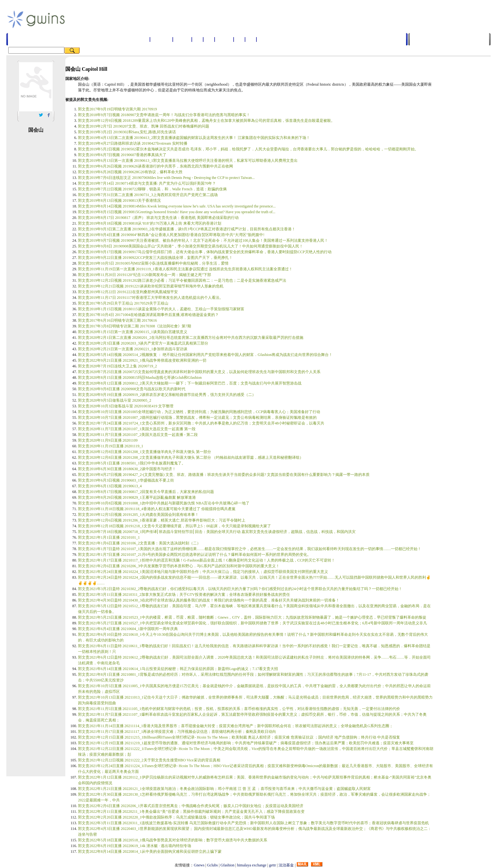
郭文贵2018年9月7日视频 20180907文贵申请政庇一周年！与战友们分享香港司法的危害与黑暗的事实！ (164, 115)
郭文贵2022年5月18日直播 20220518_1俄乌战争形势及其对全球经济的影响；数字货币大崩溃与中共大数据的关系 (173, 840)
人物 (197, 39)
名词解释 (182, 39)
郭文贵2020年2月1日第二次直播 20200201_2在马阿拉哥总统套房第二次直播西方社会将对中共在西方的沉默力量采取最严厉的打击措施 (191, 338)
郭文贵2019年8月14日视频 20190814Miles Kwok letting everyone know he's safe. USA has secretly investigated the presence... (177, 206)
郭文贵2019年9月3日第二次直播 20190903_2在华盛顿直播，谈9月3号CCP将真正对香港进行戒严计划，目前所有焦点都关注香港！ (187, 229)
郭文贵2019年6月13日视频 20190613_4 (110, 486)
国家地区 (224, 39)
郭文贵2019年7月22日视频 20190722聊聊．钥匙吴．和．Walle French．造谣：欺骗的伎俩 (152, 189)
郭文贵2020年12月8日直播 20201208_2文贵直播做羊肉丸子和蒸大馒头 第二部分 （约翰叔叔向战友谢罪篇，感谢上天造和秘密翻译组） (191, 457)
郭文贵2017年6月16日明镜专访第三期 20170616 (117, 320)
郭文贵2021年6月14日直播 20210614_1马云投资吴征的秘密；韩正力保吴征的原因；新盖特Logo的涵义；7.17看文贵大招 (178, 669)
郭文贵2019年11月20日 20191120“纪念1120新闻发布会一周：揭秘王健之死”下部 (145, 275)
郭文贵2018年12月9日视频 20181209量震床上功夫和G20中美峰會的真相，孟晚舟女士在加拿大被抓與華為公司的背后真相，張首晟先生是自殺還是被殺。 (206, 121)
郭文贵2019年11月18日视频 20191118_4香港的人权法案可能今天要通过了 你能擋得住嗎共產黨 (157, 509)
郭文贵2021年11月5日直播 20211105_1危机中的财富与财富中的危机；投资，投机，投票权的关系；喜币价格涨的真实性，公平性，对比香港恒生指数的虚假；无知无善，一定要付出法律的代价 (239, 709)
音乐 (251, 39)
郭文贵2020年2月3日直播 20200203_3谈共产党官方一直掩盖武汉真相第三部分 (143, 343)
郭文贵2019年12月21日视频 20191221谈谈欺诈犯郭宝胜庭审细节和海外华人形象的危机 (151, 286)
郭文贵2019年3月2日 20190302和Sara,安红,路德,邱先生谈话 (127, 132)
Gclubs (212, 865)
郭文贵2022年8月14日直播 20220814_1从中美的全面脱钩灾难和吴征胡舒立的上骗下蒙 (150, 852)
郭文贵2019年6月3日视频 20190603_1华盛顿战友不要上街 (126, 480)
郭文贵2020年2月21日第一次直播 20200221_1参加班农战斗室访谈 (133, 349)
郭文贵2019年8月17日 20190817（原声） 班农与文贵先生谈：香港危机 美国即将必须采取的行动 (158, 218)
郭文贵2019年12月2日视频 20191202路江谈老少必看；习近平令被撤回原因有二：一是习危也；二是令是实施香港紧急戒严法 (182, 280)
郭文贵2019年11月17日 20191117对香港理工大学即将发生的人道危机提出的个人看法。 (151, 298)
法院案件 (266, 39)
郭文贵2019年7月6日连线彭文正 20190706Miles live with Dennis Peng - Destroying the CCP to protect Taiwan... (166, 178)
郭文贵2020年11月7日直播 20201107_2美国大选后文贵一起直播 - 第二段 (138, 435)
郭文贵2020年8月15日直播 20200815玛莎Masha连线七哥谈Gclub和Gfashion (140, 378)
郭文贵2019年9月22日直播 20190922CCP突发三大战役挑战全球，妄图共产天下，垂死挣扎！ (155, 258)
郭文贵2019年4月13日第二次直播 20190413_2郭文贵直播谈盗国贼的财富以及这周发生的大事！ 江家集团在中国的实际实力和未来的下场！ (194, 138)
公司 (209, 39)
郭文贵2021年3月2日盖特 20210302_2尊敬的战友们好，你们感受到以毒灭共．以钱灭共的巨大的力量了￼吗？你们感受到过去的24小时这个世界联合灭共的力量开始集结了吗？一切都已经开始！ (240, 589)
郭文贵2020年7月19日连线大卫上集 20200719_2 (117, 366)
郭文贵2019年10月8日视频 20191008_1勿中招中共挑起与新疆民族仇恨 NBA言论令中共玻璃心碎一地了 (164, 503)
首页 (144, 39)
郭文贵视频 (161, 39)
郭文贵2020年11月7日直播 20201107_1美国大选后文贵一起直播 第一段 (137, 429)
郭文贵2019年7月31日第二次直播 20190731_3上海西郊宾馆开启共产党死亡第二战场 (148, 195)
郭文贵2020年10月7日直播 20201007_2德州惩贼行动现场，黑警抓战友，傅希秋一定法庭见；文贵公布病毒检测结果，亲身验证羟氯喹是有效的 (197, 418)
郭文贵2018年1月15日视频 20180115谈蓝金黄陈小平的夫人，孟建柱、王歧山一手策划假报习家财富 (161, 309)
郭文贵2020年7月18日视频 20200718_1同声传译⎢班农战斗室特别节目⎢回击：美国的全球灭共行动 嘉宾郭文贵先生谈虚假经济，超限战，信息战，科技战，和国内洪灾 (217, 532)
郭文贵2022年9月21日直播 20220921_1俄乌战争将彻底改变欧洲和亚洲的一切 (142, 360)
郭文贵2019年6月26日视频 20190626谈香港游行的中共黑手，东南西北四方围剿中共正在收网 (155, 166)
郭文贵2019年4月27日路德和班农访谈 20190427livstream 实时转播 (133, 143)
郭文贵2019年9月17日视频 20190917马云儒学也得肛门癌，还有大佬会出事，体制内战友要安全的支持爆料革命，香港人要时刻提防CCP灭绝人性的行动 (205, 252)
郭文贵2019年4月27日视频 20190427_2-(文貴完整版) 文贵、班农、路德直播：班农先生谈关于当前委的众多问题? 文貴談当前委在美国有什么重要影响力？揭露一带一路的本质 (224, 475)
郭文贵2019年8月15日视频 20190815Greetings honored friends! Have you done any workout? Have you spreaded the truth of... (177, 212)
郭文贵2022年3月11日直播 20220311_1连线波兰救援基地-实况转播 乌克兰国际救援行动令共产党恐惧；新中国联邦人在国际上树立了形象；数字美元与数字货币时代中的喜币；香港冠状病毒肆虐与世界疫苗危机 (253, 823)
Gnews (199, 865)
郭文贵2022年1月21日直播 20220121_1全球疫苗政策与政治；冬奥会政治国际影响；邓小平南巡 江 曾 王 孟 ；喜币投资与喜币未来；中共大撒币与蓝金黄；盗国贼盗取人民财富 (224, 789)
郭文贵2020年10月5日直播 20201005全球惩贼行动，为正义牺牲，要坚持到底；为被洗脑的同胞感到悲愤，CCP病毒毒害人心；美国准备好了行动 (199, 412)
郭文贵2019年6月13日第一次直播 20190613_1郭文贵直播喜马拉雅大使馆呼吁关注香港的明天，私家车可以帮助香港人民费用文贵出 (188, 161)
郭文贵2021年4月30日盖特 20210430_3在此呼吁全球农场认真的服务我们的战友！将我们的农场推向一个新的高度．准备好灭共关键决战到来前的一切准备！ (209, 600)
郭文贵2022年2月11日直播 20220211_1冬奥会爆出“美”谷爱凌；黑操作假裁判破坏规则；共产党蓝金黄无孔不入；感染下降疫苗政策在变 (191, 812)
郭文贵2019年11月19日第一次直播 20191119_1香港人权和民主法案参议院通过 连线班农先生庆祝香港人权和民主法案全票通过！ (185, 269)
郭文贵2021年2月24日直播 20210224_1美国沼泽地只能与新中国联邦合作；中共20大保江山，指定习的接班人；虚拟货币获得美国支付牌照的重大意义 (203, 572)
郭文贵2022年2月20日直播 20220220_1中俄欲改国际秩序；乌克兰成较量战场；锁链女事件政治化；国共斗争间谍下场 (176, 817)
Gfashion (228, 865)
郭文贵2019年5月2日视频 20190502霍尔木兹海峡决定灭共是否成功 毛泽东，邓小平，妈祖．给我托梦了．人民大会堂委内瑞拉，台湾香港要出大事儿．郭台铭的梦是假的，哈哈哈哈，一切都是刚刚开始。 (248, 149)
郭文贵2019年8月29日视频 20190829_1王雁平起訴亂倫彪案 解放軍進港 (137, 497)
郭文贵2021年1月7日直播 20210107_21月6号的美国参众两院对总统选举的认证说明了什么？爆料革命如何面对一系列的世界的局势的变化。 (194, 555)
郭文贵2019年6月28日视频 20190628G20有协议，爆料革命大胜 (130, 172)
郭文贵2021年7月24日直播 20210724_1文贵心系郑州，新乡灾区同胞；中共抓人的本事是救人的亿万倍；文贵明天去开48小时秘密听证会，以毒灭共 (201, 423)
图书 (239, 39)
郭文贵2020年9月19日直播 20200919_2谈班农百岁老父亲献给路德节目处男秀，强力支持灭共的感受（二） (167, 395)
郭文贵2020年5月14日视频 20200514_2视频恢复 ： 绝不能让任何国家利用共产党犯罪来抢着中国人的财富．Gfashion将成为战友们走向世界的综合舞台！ (205, 355)
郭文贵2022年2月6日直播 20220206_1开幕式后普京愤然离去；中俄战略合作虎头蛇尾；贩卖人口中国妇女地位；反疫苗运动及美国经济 (191, 806)
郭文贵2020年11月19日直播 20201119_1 (111, 446)
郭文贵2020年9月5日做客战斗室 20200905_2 (115, 400)
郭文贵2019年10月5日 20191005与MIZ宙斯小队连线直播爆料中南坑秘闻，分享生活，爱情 (153, 263)
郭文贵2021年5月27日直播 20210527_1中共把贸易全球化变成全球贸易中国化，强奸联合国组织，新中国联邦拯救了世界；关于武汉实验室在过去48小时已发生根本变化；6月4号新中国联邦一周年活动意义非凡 (252, 623)
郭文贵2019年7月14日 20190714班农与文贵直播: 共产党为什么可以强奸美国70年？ (147, 183)
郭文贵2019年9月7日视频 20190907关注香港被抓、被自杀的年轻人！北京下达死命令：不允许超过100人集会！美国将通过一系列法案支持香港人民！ (203, 240)
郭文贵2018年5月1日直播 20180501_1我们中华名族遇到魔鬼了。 (132, 463)
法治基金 (286, 865)
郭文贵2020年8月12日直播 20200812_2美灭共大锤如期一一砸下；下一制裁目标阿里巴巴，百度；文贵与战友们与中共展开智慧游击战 (190, 383)
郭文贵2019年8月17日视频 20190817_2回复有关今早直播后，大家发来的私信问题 (146, 492)
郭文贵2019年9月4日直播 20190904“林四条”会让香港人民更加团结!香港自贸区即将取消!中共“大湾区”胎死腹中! (171, 235)
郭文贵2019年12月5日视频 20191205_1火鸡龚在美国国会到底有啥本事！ (138, 515)
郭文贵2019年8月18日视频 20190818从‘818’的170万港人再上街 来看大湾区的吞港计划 (150, 223)
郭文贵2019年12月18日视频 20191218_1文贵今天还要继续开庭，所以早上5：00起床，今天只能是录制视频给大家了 (174, 526)
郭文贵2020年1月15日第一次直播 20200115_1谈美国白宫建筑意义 (133, 332)
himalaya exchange (252, 865)
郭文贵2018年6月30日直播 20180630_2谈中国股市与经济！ (127, 469)
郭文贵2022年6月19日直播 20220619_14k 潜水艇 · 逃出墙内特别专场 (135, 846)
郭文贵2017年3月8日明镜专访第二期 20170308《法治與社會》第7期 (135, 326)
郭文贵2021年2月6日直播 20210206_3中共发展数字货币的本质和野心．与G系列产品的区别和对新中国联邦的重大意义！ (179, 566)
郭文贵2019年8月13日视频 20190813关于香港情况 (119, 201)
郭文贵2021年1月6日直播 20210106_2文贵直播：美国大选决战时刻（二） (139, 543)
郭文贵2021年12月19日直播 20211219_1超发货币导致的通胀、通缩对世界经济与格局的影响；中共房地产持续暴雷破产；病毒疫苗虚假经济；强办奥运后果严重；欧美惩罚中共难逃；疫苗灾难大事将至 (246, 743)
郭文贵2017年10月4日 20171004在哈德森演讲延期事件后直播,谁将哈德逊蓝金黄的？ (148, 315)
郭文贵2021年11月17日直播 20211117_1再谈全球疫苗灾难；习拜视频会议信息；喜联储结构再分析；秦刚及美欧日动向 (177, 732)
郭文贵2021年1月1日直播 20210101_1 (109, 537)
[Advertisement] (222, 19)
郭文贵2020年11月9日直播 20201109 (108, 440)
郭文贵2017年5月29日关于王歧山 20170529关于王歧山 (123, 303)
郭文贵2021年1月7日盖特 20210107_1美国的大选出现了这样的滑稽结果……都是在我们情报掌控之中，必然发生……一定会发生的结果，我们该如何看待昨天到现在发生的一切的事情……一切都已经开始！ (250, 549)
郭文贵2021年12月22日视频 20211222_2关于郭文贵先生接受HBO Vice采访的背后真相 (149, 760)
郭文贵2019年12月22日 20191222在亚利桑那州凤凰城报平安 (128, 292)
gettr (273, 865)
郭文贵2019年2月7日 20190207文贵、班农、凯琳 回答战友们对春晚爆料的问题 (144, 126)
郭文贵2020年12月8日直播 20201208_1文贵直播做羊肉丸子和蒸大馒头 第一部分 (145, 452)
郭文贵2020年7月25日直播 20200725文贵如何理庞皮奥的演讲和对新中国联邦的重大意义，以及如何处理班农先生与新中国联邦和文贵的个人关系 (199, 372)
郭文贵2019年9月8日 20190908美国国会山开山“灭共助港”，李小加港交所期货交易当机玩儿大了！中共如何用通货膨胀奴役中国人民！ (190, 246)
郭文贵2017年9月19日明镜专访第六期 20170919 (117, 109)
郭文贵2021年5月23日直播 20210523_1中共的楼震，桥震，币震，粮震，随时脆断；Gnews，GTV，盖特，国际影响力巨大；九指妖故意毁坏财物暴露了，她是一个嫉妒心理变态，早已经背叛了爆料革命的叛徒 (252, 617)
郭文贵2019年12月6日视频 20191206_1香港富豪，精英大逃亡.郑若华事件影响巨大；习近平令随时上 (162, 520)
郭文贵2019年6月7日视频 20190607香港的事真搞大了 (122, 155)
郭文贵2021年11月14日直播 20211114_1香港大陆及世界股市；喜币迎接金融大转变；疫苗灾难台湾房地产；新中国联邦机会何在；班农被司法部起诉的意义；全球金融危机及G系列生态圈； (236, 726)
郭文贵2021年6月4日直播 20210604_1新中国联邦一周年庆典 (128, 629)
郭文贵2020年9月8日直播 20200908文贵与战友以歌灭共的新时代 (132, 389)
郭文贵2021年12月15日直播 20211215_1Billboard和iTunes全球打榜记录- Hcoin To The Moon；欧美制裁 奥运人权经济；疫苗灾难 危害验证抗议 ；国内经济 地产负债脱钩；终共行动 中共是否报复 (239, 737)
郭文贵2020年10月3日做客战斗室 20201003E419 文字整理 (126, 406)
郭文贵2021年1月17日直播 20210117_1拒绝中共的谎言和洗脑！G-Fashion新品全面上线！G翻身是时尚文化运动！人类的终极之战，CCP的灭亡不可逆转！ (207, 560)
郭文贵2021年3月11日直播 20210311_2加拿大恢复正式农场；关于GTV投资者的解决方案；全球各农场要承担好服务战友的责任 (184, 595)
